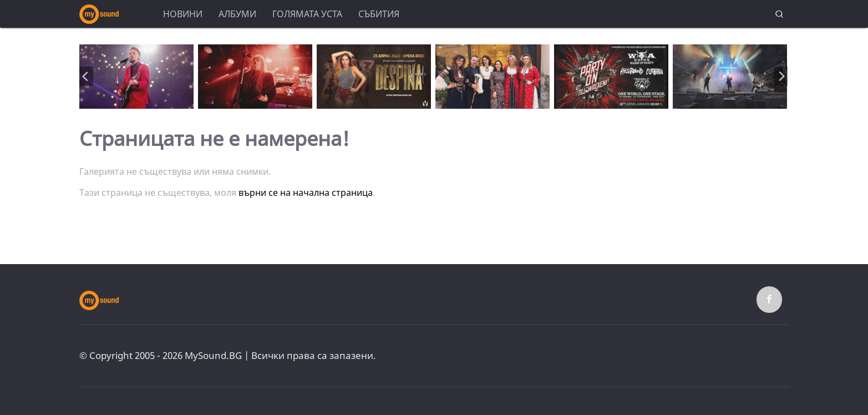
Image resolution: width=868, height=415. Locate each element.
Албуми (237, 14)
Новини (183, 14)
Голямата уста (307, 14)
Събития (379, 14)
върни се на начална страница (306, 193)
